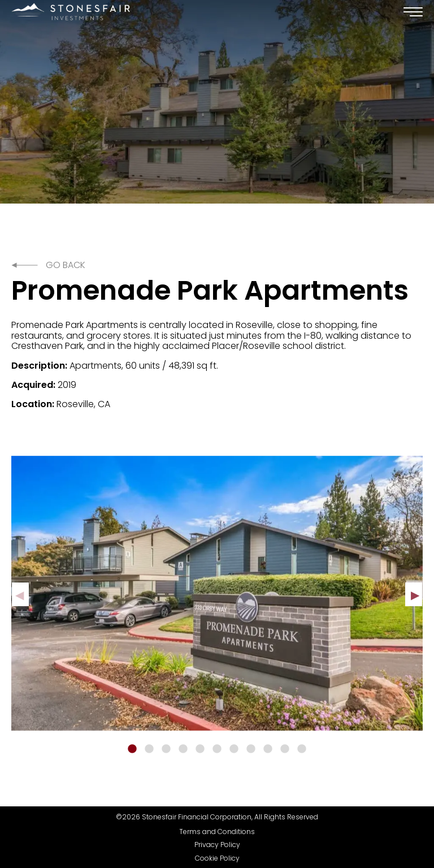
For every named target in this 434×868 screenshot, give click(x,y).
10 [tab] (285, 749)
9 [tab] (268, 749)
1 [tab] (132, 749)
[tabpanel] (217, 593)
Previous (20, 594)
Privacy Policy (217, 845)
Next (414, 594)
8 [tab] (251, 749)
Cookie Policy (217, 858)
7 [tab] (234, 749)
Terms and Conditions (217, 832)
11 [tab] (302, 749)
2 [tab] (149, 749)
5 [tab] (200, 749)
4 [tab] (183, 749)
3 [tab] (166, 749)
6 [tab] (217, 749)
